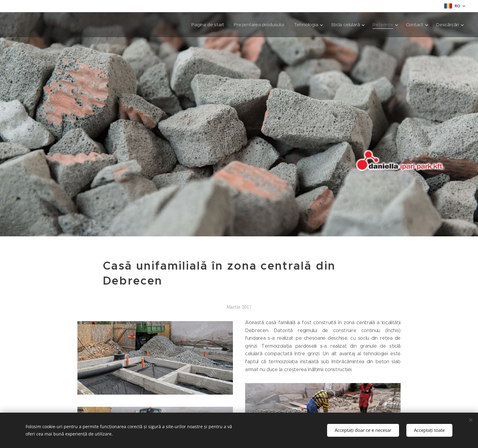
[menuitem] (204, 25)
